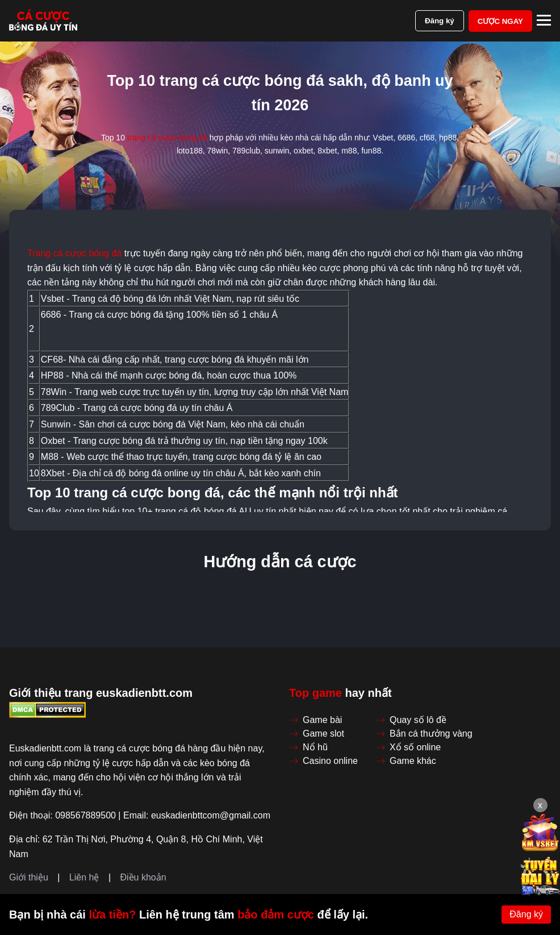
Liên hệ (84, 878)
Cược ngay (500, 21)
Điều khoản (143, 878)
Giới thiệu (29, 878)
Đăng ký (440, 21)
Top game (315, 693)
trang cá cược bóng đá (167, 138)
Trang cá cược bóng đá (74, 254)
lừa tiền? (112, 915)
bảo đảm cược (276, 915)
